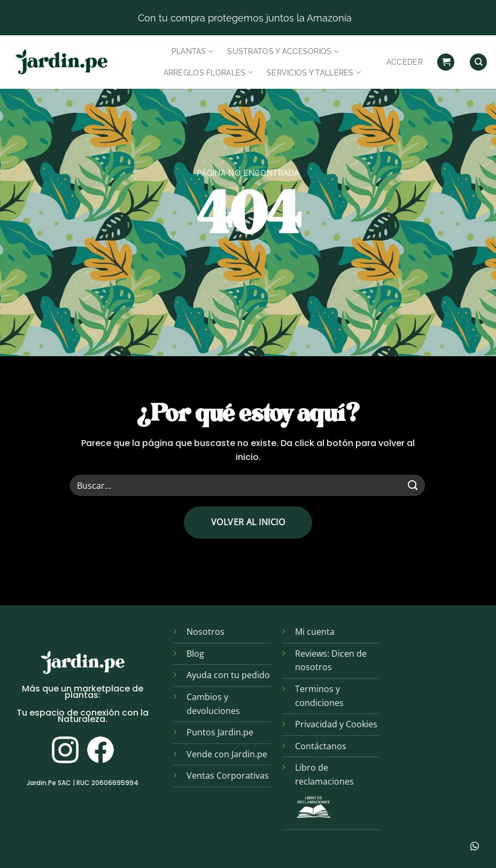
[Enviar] (413, 485)
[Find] (478, 62)
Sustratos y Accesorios (283, 52)
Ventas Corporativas (228, 775)
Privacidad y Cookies (336, 724)
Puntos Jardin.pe (220, 732)
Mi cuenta (315, 632)
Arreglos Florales (208, 72)
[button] (446, 62)
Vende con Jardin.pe (227, 754)
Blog (195, 654)
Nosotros (206, 632)
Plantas (193, 52)
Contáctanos (321, 746)
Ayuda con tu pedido (228, 675)
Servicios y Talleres (314, 72)
